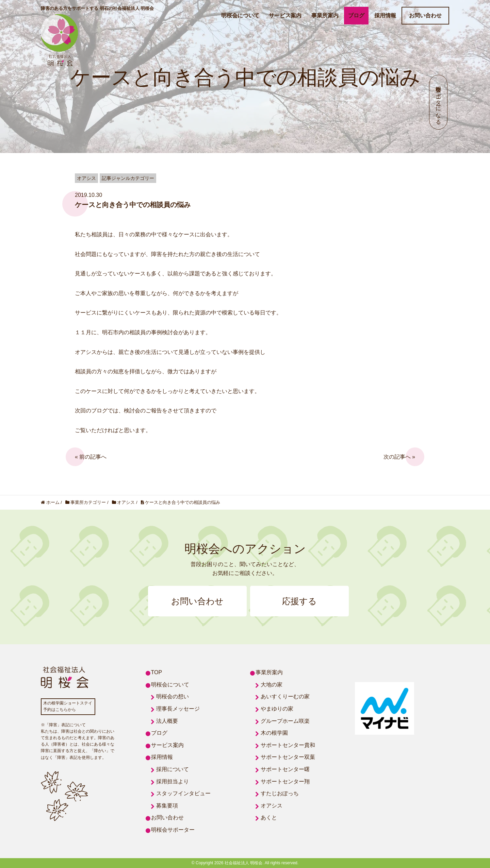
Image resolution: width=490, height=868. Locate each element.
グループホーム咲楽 (285, 721)
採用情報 (385, 15)
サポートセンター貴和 (288, 745)
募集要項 (167, 806)
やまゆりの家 (277, 709)
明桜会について (240, 15)
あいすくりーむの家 (285, 696)
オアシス (272, 806)
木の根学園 (274, 733)
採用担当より (173, 781)
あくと (269, 818)
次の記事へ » (399, 457)
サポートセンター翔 (285, 781)
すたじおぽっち (280, 793)
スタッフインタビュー (183, 793)
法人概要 (167, 721)
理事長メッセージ (178, 709)
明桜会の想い (173, 696)
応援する (299, 601)
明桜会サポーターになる (438, 102)
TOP (157, 672)
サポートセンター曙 (285, 769)
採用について (173, 769)
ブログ (356, 15)
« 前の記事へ (91, 457)
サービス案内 (285, 15)
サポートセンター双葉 (288, 757)
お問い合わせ (425, 15)
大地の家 (272, 685)
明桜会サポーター (173, 830)
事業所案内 (325, 15)
